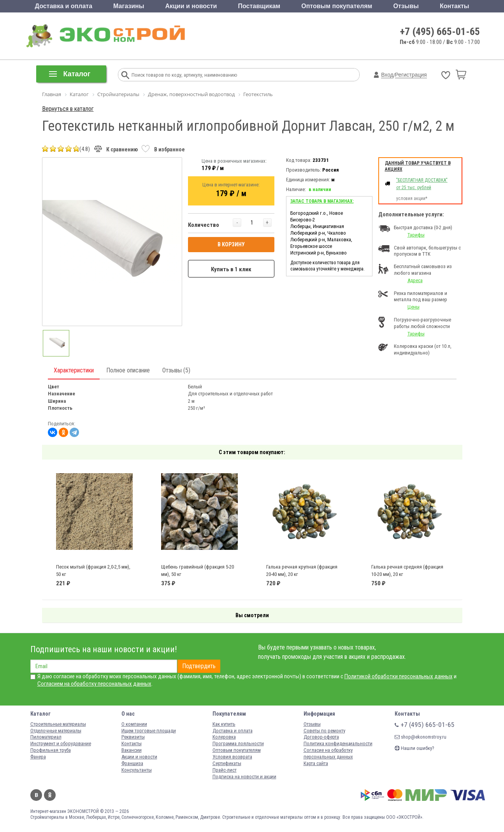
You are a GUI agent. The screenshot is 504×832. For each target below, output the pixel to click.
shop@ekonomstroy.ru (421, 737)
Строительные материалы (58, 724)
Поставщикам (259, 6)
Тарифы (416, 235)
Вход (387, 75)
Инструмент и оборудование (61, 743)
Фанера (38, 757)
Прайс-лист (225, 770)
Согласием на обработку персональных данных (94, 684)
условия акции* (412, 198)
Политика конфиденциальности (338, 743)
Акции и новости (191, 6)
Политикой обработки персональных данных (399, 676)
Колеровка (224, 737)
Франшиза (132, 763)
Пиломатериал (46, 737)
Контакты (454, 6)
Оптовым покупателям (337, 6)
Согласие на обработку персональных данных (328, 753)
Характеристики (74, 370)
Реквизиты (133, 737)
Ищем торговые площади (149, 731)
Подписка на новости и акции (244, 777)
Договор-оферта (321, 737)
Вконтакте (36, 795)
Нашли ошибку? (414, 748)
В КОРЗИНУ (231, 244)
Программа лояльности (238, 743)
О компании (134, 724)
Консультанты (137, 770)
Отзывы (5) (176, 370)
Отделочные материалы (56, 731)
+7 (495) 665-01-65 (440, 32)
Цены (414, 307)
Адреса (415, 280)
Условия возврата (232, 757)
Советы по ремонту (324, 731)
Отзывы (406, 6)
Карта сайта (316, 763)
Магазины (129, 6)
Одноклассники (50, 795)
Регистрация (411, 75)
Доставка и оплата (64, 6)
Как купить (224, 724)
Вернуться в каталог (68, 109)
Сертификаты (227, 763)
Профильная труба (51, 750)
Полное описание (128, 370)
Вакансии (132, 750)
